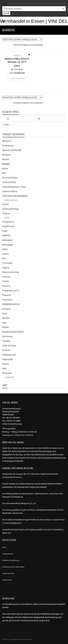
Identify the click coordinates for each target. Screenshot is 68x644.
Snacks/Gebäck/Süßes (13, 332)
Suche (6, 13)
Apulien (6, 159)
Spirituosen (8, 336)
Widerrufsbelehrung (11, 560)
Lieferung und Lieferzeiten (13, 567)
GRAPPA (6, 236)
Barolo (5, 169)
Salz (4, 323)
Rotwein (6, 318)
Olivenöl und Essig (11, 272)
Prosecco (7, 309)
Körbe (5, 249)
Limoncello (7, 263)
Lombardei (9, 377)
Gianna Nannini (11, 200)
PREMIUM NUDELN (11, 304)
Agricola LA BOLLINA (12, 150)
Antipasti (6, 155)
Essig (7, 218)
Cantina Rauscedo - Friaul (14, 187)
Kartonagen (8, 245)
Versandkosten (19, 73)
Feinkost (6, 213)
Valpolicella (7, 359)
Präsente (6, 295)
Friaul (5, 231)
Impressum (7, 580)
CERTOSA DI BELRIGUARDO (15, 196)
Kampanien (8, 240)
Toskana (6, 341)
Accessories (8, 146)
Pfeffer (6, 281)
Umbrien (6, 350)
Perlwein (6, 277)
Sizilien (6, 327)
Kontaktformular (15, 424)
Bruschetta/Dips (10, 178)
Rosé (5, 313)
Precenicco (7, 300)
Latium (5, 254)
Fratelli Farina (8, 226)
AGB (4, 547)
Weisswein (7, 373)
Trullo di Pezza (9, 346)
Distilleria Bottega (10, 209)
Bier (4, 173)
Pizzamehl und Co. (11, 291)
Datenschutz (8, 554)
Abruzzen (7, 141)
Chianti (5, 204)
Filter (6, 125)
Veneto (6, 364)
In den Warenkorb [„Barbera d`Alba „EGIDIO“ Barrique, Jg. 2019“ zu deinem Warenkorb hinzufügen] (17, 78)
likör (4, 258)
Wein (4, 369)
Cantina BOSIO (9, 182)
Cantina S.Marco (10, 191)
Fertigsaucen (8, 222)
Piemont (6, 286)
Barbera (6, 164)
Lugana (6, 268)
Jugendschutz (8, 573)
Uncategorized (9, 355)
